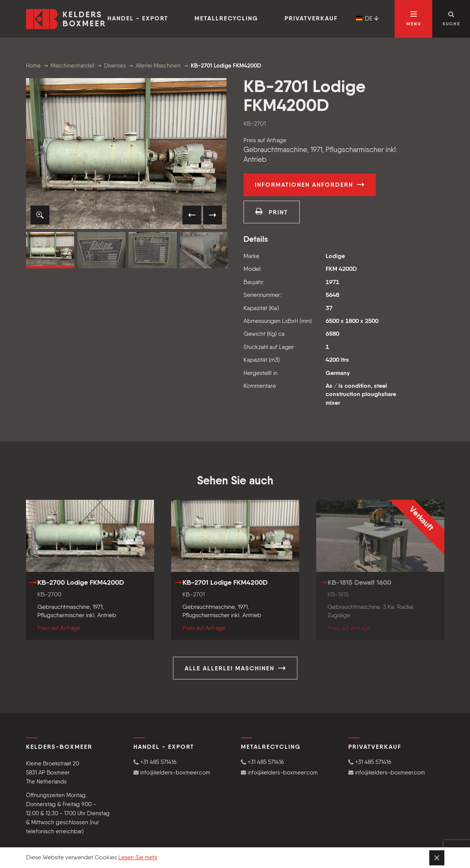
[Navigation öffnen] (413, 19)
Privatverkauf (311, 19)
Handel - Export (138, 19)
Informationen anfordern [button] (310, 184)
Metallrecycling (226, 19)
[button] (40, 215)
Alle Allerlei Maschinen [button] (235, 668)
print (272, 212)
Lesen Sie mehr (138, 858)
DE (367, 19)
